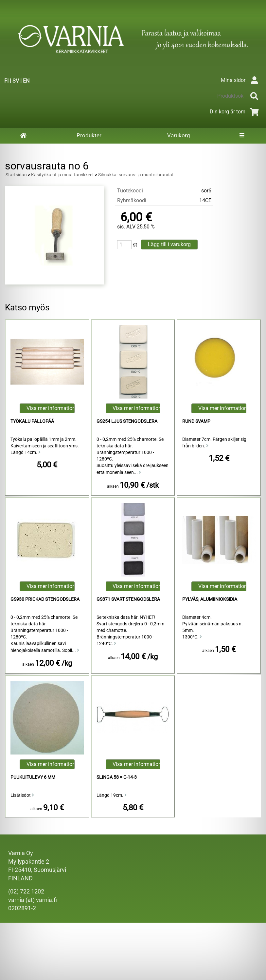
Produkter (89, 135)
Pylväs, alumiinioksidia (210, 599)
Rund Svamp (196, 421)
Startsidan (16, 175)
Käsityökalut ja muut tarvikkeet (62, 175)
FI (6, 81)
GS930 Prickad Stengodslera (45, 599)
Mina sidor (241, 80)
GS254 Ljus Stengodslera (127, 421)
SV (16, 81)
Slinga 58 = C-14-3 (117, 777)
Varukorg (179, 135)
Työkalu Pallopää (32, 421)
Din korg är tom (235, 112)
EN (26, 81)
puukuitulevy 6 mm (33, 777)
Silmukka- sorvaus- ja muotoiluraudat (136, 175)
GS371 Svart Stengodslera (128, 599)
